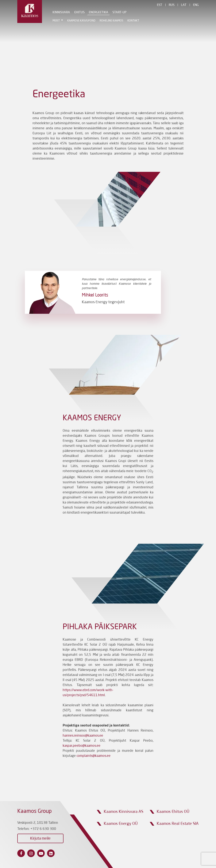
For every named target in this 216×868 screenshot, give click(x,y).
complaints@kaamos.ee (94, 756)
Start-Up (117, 13)
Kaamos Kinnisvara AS (124, 812)
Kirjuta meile (40, 839)
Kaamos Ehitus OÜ (173, 812)
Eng (196, 5)
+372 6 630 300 (43, 829)
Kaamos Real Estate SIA (178, 824)
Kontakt (130, 21)
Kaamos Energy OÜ (121, 824)
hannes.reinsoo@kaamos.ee (83, 736)
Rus (172, 5)
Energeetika (96, 13)
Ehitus (76, 13)
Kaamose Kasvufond (78, 21)
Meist (53, 21)
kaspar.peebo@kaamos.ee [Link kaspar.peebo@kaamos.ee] (82, 746)
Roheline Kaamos (108, 21)
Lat (184, 5)
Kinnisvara (58, 13)
